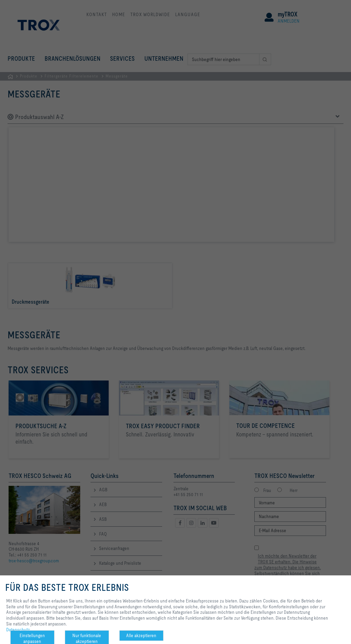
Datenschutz (18, 630)
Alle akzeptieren (141, 635)
